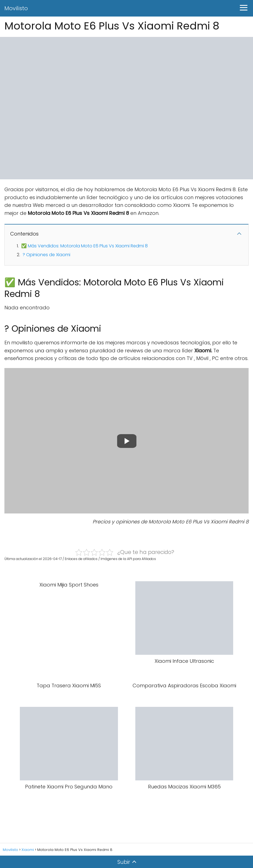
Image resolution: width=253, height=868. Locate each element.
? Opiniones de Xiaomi (46, 255)
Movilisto (16, 8)
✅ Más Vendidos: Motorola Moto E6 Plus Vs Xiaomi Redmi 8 (84, 246)
